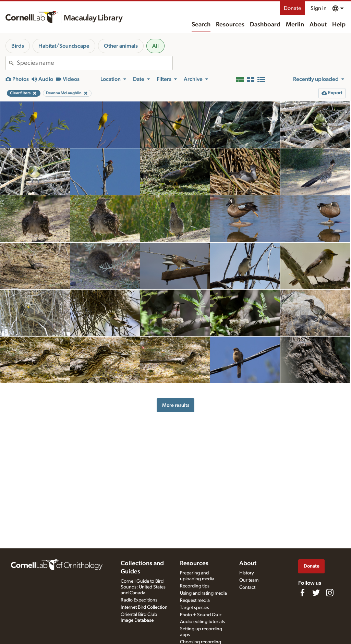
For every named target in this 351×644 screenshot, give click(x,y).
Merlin (295, 25)
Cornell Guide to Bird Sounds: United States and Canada (143, 587)
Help (339, 25)
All (155, 46)
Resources (230, 25)
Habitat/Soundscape (64, 46)
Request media (195, 600)
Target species (195, 608)
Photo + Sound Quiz (201, 615)
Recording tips (195, 586)
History (247, 573)
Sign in (319, 8)
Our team (249, 580)
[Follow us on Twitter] (316, 593)
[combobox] (95, 63)
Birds (18, 46)
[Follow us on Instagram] (330, 593)
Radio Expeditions (139, 600)
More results (176, 405)
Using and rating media (203, 593)
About (318, 25)
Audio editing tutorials (202, 622)
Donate (292, 8)
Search (201, 25)
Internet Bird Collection (144, 607)
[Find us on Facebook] (302, 593)
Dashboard (265, 25)
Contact (247, 587)
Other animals (121, 46)
